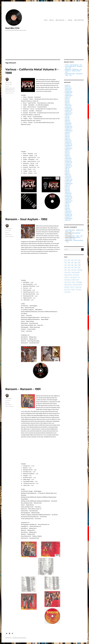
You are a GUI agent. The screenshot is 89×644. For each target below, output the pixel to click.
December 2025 (69, 91)
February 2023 (68, 141)
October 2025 (68, 94)
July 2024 (67, 116)
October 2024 (68, 112)
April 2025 (68, 103)
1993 (79, 268)
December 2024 (69, 109)
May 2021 (67, 172)
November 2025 (69, 93)
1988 (6, 88)
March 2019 (68, 210)
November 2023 (69, 128)
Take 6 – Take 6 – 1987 (77, 236)
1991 (6, 404)
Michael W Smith (75, 280)
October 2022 (68, 147)
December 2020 (69, 179)
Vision (14, 91)
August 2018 (68, 220)
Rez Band (67, 287)
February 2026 (68, 88)
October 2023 (68, 129)
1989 (66, 268)
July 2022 (67, 151)
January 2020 (68, 195)
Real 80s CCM (12, 28)
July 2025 (67, 98)
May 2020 (67, 189)
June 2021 (67, 170)
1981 (72, 263)
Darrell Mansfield (76, 272)
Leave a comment (9, 93)
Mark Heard (67, 280)
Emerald (10, 88)
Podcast (70, 20)
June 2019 (67, 205)
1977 (76, 260)
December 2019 (69, 197)
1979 (66, 263)
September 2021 (69, 166)
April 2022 (68, 156)
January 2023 (68, 142)
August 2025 (68, 97)
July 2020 (67, 186)
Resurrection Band (77, 285)
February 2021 (68, 176)
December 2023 (69, 126)
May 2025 (67, 101)
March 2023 (68, 139)
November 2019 (69, 198)
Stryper (73, 290)
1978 (79, 260)
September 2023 (69, 131)
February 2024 (68, 123)
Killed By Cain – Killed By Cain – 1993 (73, 69)
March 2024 (68, 122)
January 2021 (68, 178)
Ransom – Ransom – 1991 (23, 389)
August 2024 (68, 115)
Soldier (10, 91)
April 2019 (67, 208)
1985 (69, 265)
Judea (14, 88)
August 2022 (68, 150)
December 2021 (69, 161)
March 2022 (68, 157)
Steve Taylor (67, 290)
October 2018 (68, 217)
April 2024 (68, 120)
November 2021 (69, 163)
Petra (73, 282)
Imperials (67, 277)
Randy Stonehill (68, 285)
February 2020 (68, 194)
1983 (79, 263)
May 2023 (67, 137)
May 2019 (67, 207)
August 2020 (68, 185)
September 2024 (69, 113)
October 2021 (68, 164)
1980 (69, 263)
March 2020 (68, 192)
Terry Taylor (79, 290)
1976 (72, 260)
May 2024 (67, 119)
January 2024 (68, 125)
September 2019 (69, 201)
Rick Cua (72, 287)
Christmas (80, 270)
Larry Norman (73, 277)
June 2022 (67, 153)
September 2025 (69, 96)
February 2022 (68, 159)
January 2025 (68, 107)
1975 (69, 260)
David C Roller (68, 230)
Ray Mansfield (9, 82)
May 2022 (67, 154)
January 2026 (68, 90)
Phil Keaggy (79, 282)
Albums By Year (60, 20)
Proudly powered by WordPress (19, 638)
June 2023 (67, 135)
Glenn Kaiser (76, 275)
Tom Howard (67, 292)
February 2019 (68, 211)
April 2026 (68, 85)
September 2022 (69, 148)
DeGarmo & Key (68, 275)
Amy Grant (74, 270)
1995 (69, 270)
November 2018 (69, 216)
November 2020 (69, 181)
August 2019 (68, 202)
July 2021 (67, 169)
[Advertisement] (44, 49)
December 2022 (69, 144)
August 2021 (68, 167)
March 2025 (68, 104)
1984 (66, 265)
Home (46, 20)
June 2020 (67, 188)
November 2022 (69, 145)
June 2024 (67, 118)
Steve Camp (78, 287)
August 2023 (68, 132)
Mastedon (8, 90)
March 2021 (68, 175)
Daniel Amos (67, 272)
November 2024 (69, 110)
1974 (66, 260)
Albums (52, 20)
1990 (69, 268)
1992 (6, 234)
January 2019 (68, 213)
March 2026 (68, 87)
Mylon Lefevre (68, 282)
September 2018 (69, 219)
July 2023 (67, 134)
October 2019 (68, 200)
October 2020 (68, 182)
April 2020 (68, 191)
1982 (76, 263)
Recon (7, 91)
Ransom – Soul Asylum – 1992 (26, 219)
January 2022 (68, 160)
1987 (76, 265)
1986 (72, 265)
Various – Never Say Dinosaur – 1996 (74, 65)
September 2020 (69, 183)
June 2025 (67, 100)
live (79, 277)
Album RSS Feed (79, 20)
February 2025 (68, 106)
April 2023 (67, 138)
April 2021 (67, 173)
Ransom (12, 90)
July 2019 (67, 204)
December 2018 (69, 214)
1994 (66, 270)
